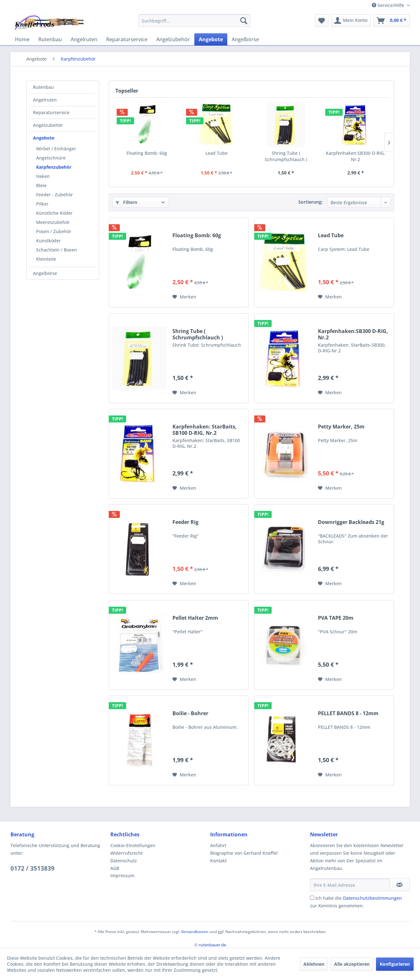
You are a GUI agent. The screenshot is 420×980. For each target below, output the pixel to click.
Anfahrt (218, 845)
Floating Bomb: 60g (147, 153)
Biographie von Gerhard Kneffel (244, 853)
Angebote (44, 138)
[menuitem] (194, 21)
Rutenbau (43, 87)
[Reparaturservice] (127, 39)
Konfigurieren (395, 964)
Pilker (42, 204)
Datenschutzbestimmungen (372, 898)
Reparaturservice (51, 112)
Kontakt (218, 861)
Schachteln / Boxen (57, 250)
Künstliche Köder (54, 213)
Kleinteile (46, 259)
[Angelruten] (84, 39)
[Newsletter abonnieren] (400, 885)
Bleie (41, 185)
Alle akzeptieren (352, 964)
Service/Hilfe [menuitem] (389, 5)
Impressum (122, 875)
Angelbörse (45, 273)
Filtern (126, 202)
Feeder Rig (185, 522)
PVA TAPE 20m (336, 618)
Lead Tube (216, 153)
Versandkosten (195, 932)
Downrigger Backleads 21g (351, 522)
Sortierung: (310, 202)
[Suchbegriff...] (194, 21)
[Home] (22, 39)
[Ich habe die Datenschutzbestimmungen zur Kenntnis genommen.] (312, 898)
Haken (43, 176)
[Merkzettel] (322, 21)
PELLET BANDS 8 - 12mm (348, 713)
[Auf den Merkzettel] (184, 297)
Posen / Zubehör (54, 231)
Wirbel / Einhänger (56, 149)
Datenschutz (124, 861)
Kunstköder (48, 241)
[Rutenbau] (50, 39)
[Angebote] (211, 39)
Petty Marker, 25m (341, 427)
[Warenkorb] (392, 21)
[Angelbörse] (245, 39)
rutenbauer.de (212, 945)
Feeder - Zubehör (55, 195)
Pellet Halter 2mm (195, 618)
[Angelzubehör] (173, 39)
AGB (115, 868)
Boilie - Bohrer (190, 713)
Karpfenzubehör (54, 167)
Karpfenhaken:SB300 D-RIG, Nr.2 (355, 156)
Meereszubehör (53, 222)
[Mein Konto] (351, 21)
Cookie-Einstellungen (133, 845)
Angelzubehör (48, 125)
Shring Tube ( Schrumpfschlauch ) (286, 156)
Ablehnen (314, 964)
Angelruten (45, 100)
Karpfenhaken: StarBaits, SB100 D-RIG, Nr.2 (205, 430)
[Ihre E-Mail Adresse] (350, 885)
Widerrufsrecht (126, 853)
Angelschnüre (51, 158)
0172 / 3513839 (32, 868)
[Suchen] (244, 21)
